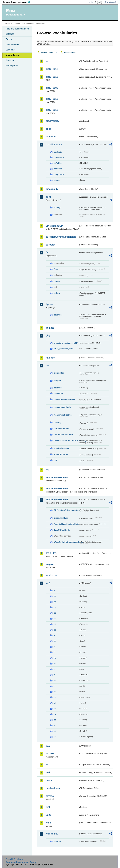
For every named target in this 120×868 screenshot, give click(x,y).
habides (50, 358)
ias (47, 365)
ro (55, 714)
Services (10, 60)
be (55, 596)
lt (54, 675)
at (55, 590)
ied (47, 470)
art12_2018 (52, 77)
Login (91, 2)
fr (54, 652)
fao (47, 252)
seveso (50, 796)
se (55, 720)
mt (55, 692)
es (55, 641)
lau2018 (50, 754)
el (55, 635)
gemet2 (50, 328)
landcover (51, 575)
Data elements (12, 45)
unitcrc (57, 293)
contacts (58, 152)
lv (55, 686)
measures (58, 393)
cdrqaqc (58, 381)
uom (48, 815)
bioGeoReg (59, 373)
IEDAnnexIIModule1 (57, 478)
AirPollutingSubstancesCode (66, 510)
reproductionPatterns (64, 435)
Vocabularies (12, 55)
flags (56, 269)
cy (55, 607)
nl (55, 697)
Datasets (10, 34)
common (51, 137)
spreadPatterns (61, 454)
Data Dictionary (28, 23)
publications (53, 788)
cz (55, 613)
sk (55, 731)
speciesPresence (62, 448)
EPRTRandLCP (54, 226)
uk (55, 737)
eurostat (50, 245)
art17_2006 (52, 88)
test (48, 807)
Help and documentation (17, 29)
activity (57, 207)
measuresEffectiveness (64, 399)
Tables (9, 39)
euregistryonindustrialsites (61, 237)
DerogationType (61, 518)
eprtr (48, 197)
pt (55, 709)
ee (55, 630)
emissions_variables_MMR (66, 343)
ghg (48, 336)
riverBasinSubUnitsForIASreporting (66, 440)
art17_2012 (52, 99)
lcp (47, 765)
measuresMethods (62, 407)
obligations (59, 174)
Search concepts (71, 53)
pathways (58, 422)
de (55, 619)
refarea (57, 281)
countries (58, 315)
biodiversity (52, 121)
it (54, 669)
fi (54, 647)
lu (55, 680)
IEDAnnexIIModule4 (57, 500)
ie (55, 664)
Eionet (17, 23)
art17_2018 (52, 110)
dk (55, 624)
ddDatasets (59, 157)
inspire (49, 564)
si (55, 725)
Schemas (10, 50)
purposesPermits (62, 429)
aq (47, 61)
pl (55, 703)
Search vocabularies (49, 53)
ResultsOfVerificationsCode (66, 524)
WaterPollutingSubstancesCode (66, 542)
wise (48, 823)
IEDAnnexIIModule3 (57, 489)
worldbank (52, 834)
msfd (48, 772)
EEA (18, 2)
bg (55, 602)
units (56, 460)
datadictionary (54, 144)
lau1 (48, 583)
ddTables (58, 163)
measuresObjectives (63, 415)
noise (49, 780)
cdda (48, 129)
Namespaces (12, 66)
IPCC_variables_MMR (64, 349)
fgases (49, 304)
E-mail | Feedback (14, 859)
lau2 (48, 746)
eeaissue (58, 169)
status (57, 180)
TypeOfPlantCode (62, 530)
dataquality (52, 189)
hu (55, 658)
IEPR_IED (51, 553)
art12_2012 (52, 69)
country (57, 841)
